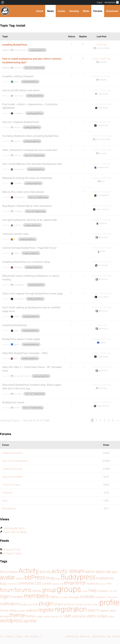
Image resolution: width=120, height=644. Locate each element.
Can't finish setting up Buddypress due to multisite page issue (31, 309)
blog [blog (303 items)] (50, 578)
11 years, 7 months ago (102, 150)
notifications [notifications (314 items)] (10, 604)
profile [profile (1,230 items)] (109, 602)
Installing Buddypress (15, 325)
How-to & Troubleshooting (34, 68)
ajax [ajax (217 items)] (114, 572)
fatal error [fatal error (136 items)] (102, 584)
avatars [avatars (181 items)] (20, 578)
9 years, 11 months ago (102, 136)
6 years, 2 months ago (102, 76)
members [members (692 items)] (36, 596)
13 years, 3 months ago (102, 339)
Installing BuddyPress (15, 45)
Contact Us (10, 636)
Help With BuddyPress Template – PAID (25, 353)
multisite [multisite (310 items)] (87, 597)
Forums (98, 11)
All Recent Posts (12, 550)
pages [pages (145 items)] (30, 604)
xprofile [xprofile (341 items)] (30, 621)
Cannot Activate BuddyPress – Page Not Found (29, 248)
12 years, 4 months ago (102, 220)
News (51, 11)
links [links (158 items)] (115, 591)
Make (86, 11)
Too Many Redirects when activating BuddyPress (30, 136)
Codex (62, 11)
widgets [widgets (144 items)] (111, 617)
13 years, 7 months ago (102, 402)
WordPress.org (72, 636)
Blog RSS (116, 636)
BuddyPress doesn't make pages (21, 339)
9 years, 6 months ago (102, 104)
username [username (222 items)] (79, 616)
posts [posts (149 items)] (73, 604)
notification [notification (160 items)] (112, 597)
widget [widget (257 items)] (102, 616)
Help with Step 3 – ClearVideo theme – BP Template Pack (32, 369)
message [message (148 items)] (63, 597)
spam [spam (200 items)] (113, 611)
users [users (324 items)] (91, 616)
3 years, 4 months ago (102, 59)
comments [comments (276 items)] (26, 583)
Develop (74, 11)
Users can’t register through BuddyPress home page (33, 293)
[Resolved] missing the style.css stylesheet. (27, 178)
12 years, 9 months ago (102, 262)
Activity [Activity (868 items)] (29, 571)
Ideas (5, 501)
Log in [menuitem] (100, 2)
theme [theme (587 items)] (17, 615)
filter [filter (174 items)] (109, 584)
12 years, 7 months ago (102, 234)
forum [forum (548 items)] (7, 590)
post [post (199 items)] (67, 604)
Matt (109, 636)
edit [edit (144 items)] (62, 584)
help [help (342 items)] (93, 590)
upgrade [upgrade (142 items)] (47, 617)
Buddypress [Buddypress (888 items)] (78, 577)
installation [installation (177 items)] (103, 591)
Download (112, 11)
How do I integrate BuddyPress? (21, 122)
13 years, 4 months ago (102, 353)
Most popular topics (14, 528)
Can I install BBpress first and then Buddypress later (32, 164)
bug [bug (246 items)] (3, 583)
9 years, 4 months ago (102, 90)
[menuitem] (3, 2)
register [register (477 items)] (46, 610)
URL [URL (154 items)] (60, 616)
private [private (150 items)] (87, 604)
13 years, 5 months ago (102, 367)
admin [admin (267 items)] (90, 572)
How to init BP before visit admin (21, 90)
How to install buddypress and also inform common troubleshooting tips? (32, 61)
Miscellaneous (9, 508)
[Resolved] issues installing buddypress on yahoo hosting (31, 278)
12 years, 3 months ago (101, 192)
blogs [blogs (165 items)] (57, 578)
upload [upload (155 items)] (55, 616)
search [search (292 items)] (93, 610)
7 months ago (102, 45)
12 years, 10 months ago (102, 276)
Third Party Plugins (11, 485)
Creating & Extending (12, 469)
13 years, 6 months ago (102, 385)
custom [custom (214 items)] (47, 583)
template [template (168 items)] (4, 616)
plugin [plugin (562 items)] (46, 603)
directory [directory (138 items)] (56, 584)
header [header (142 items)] (85, 591)
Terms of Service (32, 636)
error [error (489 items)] (81, 583)
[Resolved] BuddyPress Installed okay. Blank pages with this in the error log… (32, 387)
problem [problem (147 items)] (95, 604)
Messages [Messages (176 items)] (74, 597)
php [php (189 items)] (36, 604)
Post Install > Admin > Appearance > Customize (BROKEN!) (30, 106)
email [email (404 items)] (69, 583)
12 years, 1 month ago (102, 164)
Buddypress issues (13, 402)
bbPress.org (85, 636)
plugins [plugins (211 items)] (59, 604)
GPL (2, 636)
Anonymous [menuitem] (112, 2)
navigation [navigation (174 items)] (100, 597)
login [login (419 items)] (5, 596)
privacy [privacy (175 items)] (80, 604)
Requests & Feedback (13, 477)
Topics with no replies (15, 532)
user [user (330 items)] (67, 616)
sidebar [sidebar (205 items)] (104, 611)
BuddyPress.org (5, 11)
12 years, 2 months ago (102, 178)
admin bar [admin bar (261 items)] (103, 572)
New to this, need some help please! (23, 192)
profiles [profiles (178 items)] (21, 611)
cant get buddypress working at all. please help (30, 220)
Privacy (20, 636)
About (40, 11)
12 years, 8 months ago (102, 248)
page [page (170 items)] (24, 604)
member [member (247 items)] (17, 597)
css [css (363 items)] (38, 583)
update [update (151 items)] (40, 616)
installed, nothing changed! (18, 76)
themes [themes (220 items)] (31, 616)
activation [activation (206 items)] (12, 572)
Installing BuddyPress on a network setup (26, 262)
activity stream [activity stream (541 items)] (68, 571)
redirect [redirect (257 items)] (32, 610)
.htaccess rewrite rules (15, 234)
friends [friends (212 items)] (37, 591)
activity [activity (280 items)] (45, 572)
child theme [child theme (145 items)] (12, 584)
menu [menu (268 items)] (54, 597)
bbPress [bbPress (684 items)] (35, 577)
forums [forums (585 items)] (23, 590)
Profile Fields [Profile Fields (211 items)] (8, 611)
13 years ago (102, 325)
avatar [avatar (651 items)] (8, 577)
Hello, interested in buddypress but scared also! (30, 150)
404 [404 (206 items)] (3, 572)
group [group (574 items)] (49, 590)
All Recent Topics (13, 553)
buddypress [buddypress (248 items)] (105, 578)
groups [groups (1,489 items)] (69, 589)
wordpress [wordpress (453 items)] (11, 621)
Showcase (7, 493)
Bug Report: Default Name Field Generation (27, 206)
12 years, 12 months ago (102, 307)
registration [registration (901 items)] (71, 609)
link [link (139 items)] (111, 591)
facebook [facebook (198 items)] (92, 584)
